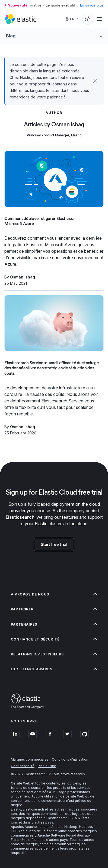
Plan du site (47, 766)
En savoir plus (92, 5)
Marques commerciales (30, 759)
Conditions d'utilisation (70, 759)
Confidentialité (23, 766)
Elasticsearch (20, 517)
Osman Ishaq (23, 277)
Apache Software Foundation (61, 835)
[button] (95, 81)
